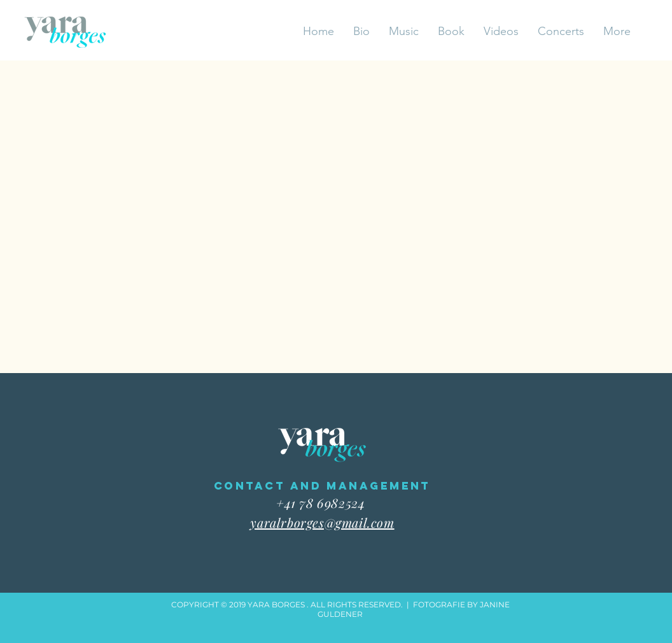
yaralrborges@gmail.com (322, 522)
